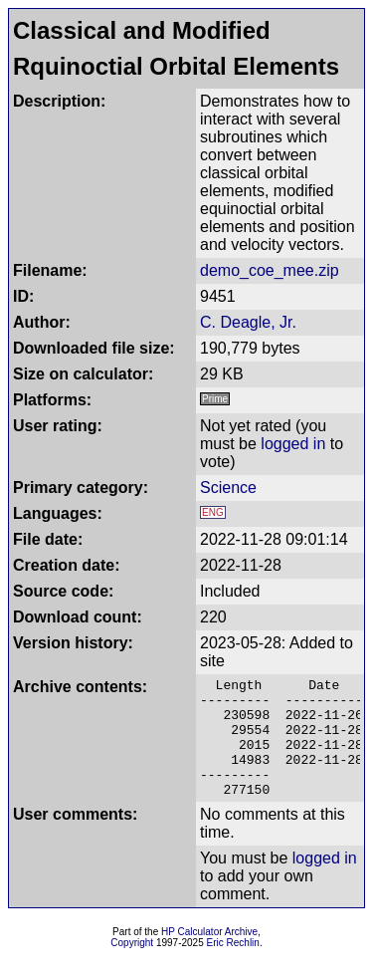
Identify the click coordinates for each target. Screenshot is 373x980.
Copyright (132, 967)
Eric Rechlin (233, 967)
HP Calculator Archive (209, 956)
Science (228, 488)
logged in (293, 444)
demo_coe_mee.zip (270, 270)
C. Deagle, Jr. (248, 322)
